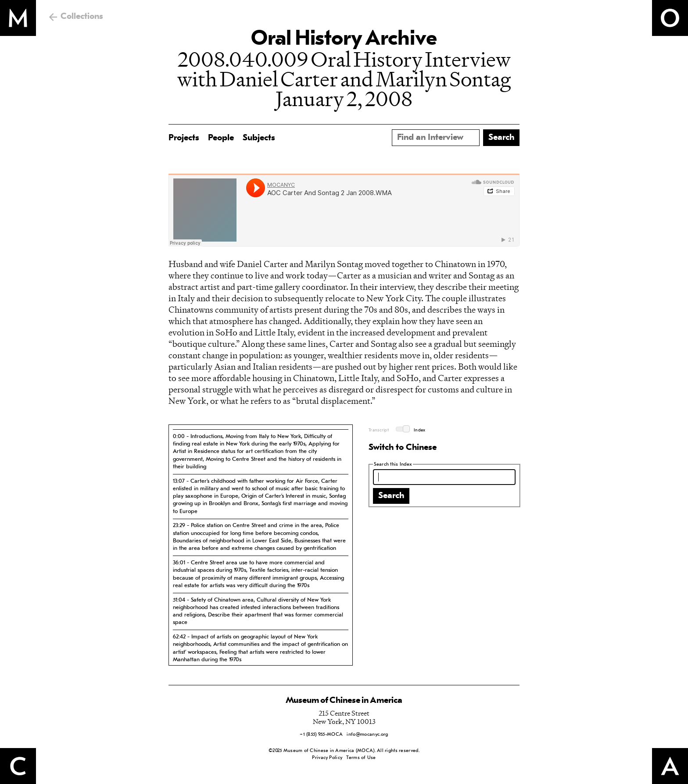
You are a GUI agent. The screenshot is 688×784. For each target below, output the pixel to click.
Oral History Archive (344, 39)
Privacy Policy (327, 758)
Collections (82, 17)
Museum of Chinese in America (344, 701)
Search (391, 496)
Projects (184, 138)
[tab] (261, 451)
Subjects (259, 138)
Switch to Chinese (403, 448)
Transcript (379, 430)
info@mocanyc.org (367, 735)
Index (420, 430)
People (221, 138)
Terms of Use (361, 758)
